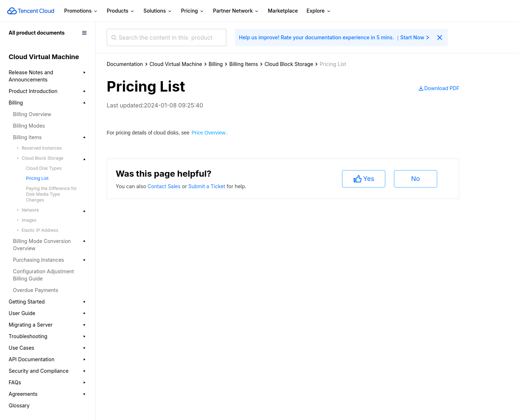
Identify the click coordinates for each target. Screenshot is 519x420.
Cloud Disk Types (44, 168)
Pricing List (37, 178)
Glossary (19, 405)
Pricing (193, 11)
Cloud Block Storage (289, 64)
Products (121, 11)
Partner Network (236, 11)
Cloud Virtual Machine (176, 64)
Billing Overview (32, 114)
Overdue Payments (36, 290)
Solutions (158, 11)
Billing (216, 64)
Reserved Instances (42, 148)
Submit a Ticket (207, 186)
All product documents (37, 33)
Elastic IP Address (40, 230)
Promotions (81, 11)
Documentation (125, 64)
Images (29, 220)
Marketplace (283, 11)
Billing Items (244, 64)
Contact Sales (165, 186)
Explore (319, 11)
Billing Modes (29, 126)
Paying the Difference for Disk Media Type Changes (51, 194)
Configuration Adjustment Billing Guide (43, 275)
